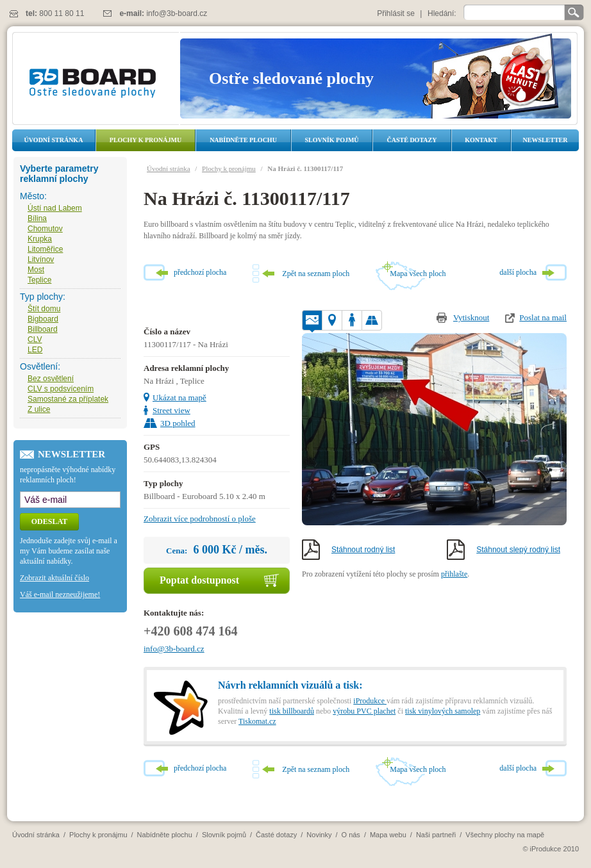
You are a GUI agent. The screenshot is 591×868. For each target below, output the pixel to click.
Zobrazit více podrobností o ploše (200, 519)
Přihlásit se (396, 13)
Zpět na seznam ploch (316, 274)
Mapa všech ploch (418, 274)
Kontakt (481, 140)
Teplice (39, 280)
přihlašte (454, 574)
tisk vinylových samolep (443, 711)
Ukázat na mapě (179, 397)
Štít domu (44, 309)
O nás (351, 835)
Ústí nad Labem (55, 208)
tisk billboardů (292, 711)
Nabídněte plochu (243, 140)
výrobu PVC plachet (364, 711)
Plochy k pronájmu (146, 140)
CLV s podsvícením (61, 389)
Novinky (319, 835)
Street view (171, 410)
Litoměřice (45, 249)
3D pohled (178, 423)
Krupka (40, 239)
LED (35, 350)
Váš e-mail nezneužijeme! (60, 594)
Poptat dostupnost (199, 580)
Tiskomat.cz (257, 721)
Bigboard (43, 319)
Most (36, 270)
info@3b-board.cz (177, 13)
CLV (35, 340)
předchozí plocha (200, 272)
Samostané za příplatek (68, 399)
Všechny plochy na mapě (505, 835)
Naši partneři (436, 835)
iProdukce (370, 701)
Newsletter (545, 140)
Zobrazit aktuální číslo (54, 578)
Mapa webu (388, 835)
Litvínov (41, 259)
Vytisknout (471, 317)
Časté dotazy (412, 140)
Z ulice (39, 409)
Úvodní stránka (54, 140)
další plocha (518, 272)
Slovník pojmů (331, 140)
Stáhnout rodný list (363, 550)
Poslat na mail (543, 317)
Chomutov (45, 229)
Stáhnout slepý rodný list (518, 550)
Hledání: (442, 13)
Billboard (43, 329)
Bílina (37, 218)
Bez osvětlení (51, 379)
